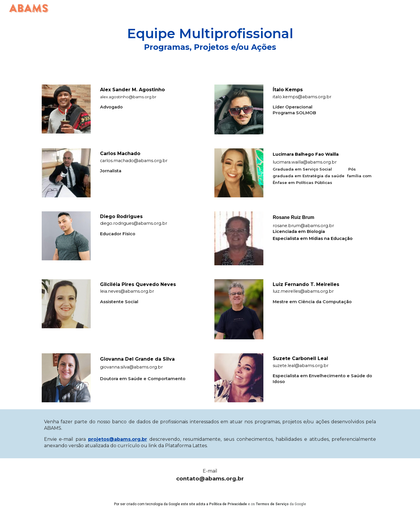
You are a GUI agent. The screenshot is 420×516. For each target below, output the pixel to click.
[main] (210, 39)
